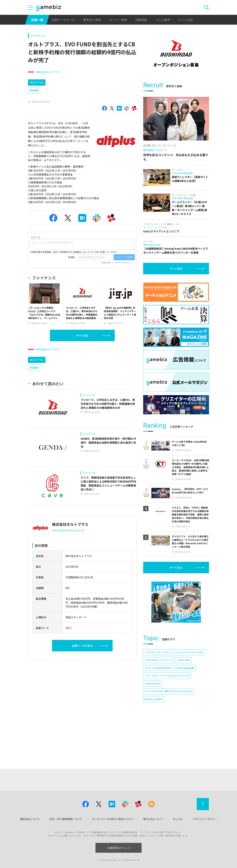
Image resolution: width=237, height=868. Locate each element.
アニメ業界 (163, 20)
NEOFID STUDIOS (154, 744)
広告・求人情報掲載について (66, 819)
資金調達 (34, 90)
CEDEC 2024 (184, 705)
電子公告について (153, 819)
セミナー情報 (118, 20)
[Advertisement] (176, 98)
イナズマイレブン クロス (157, 697)
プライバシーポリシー (205, 819)
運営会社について (30, 819)
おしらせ (178, 819)
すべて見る (82, 335)
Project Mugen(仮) (185, 713)
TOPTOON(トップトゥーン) (159, 705)
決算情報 (141, 20)
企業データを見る (82, 646)
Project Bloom (152, 729)
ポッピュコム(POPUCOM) (158, 713)
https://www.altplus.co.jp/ (68, 530)
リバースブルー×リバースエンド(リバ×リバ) (167, 721)
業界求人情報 (92, 20)
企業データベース (63, 20)
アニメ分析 (186, 20)
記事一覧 (37, 20)
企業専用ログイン (119, 848)
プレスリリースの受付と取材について (112, 819)
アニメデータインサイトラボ (188, 697)
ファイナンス (38, 36)
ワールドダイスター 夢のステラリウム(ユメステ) (169, 736)
